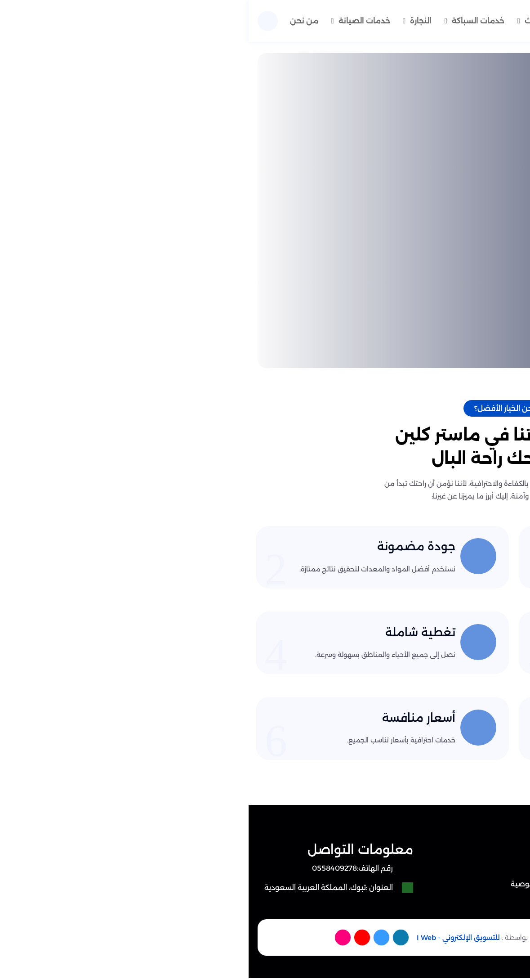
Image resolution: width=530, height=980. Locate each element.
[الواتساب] (496, 947)
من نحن (366, 48)
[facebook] (155, 941)
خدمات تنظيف (354, 19)
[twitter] (135, 941)
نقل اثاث (292, 19)
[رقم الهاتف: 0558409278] (90, 873)
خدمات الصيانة (108, 19)
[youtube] (115, 941)
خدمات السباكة (227, 19)
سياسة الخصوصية (291, 888)
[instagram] (95, 941)
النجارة (168, 19)
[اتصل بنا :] (496, 908)
